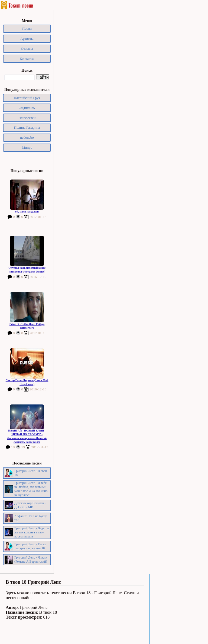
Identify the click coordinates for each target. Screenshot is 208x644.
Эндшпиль (27, 108)
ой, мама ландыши (27, 212)
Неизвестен (27, 118)
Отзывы (27, 49)
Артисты (27, 39)
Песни (27, 29)
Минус (27, 147)
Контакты (27, 59)
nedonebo (27, 137)
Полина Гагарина (27, 127)
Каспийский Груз (27, 98)
